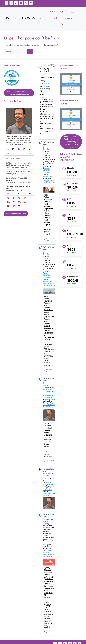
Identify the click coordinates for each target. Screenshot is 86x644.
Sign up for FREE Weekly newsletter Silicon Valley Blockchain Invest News (71, 142)
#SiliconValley (48, 550)
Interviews (56, 18)
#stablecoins (47, 390)
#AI (52, 549)
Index (73, 12)
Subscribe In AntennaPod (16, 214)
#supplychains (48, 176)
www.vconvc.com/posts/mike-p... (49, 284)
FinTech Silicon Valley (59, 12)
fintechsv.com (45, 83)
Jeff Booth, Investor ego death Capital (19, 171)
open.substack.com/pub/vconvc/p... (49, 182)
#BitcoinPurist (49, 397)
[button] (62, 24)
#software (46, 172)
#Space (46, 174)
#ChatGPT (47, 552)
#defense (47, 169)
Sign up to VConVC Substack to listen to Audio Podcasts (19, 93)
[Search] (30, 51)
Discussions (68, 18)
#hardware (47, 171)
